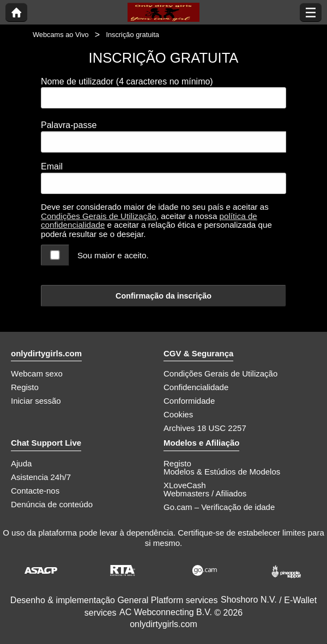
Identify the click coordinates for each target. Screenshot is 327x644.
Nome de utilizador (127, 81)
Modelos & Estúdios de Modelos (222, 472)
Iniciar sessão (36, 401)
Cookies (178, 414)
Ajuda (21, 463)
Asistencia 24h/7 (41, 477)
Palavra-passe (69, 125)
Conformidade (189, 401)
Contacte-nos (35, 491)
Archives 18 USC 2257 (205, 428)
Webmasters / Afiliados (205, 493)
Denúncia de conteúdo (52, 504)
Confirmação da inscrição (163, 296)
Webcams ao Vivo (61, 35)
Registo (25, 387)
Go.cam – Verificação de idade (219, 507)
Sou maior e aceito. (113, 255)
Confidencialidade (196, 387)
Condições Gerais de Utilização (99, 216)
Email (52, 166)
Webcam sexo (37, 373)
